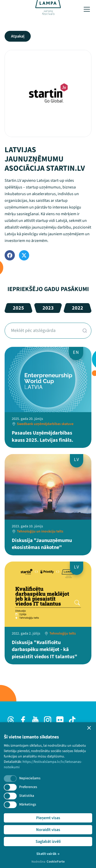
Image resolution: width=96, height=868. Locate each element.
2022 (78, 308)
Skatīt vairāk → (48, 854)
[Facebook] (10, 255)
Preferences (28, 787)
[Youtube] (35, 720)
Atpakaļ (18, 36)
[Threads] (11, 720)
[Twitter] (24, 255)
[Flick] (60, 720)
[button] (89, 728)
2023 (48, 308)
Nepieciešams (30, 778)
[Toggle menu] (87, 9)
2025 (18, 308)
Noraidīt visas (48, 830)
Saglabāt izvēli (48, 842)
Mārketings (28, 804)
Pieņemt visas (48, 818)
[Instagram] (48, 720)
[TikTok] (72, 720)
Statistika (27, 796)
